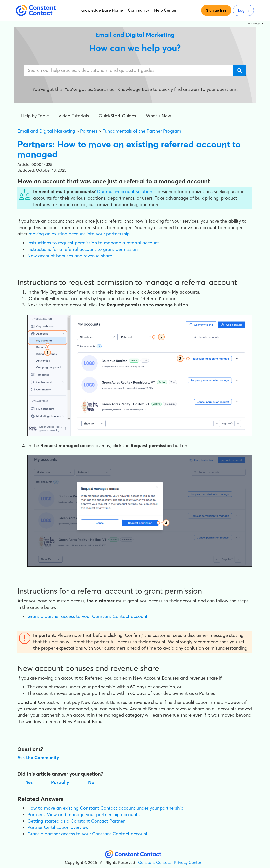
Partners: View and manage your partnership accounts (84, 815)
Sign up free (216, 10)
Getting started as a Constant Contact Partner (76, 821)
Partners (89, 131)
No (91, 782)
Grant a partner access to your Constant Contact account (88, 616)
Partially (60, 782)
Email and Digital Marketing (46, 131)
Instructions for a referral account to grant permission (83, 249)
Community (139, 10)
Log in (243, 11)
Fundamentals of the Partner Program (142, 131)
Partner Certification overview (58, 827)
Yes (29, 782)
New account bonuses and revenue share (70, 256)
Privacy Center (188, 862)
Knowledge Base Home (102, 10)
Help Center (165, 10)
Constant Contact (155, 862)
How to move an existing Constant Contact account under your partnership (105, 808)
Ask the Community (38, 758)
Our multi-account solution (125, 192)
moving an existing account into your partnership (79, 234)
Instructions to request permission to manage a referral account (93, 243)
